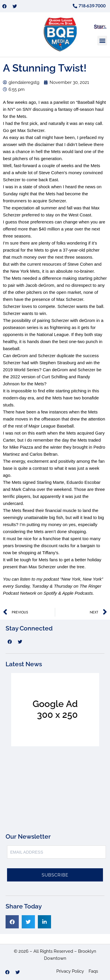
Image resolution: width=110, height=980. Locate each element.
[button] (102, 41)
